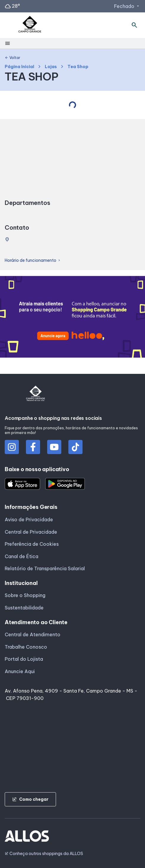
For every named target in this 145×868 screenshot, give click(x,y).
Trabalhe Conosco (26, 647)
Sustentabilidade (24, 608)
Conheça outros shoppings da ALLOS (44, 854)
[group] (72, 318)
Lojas (51, 67)
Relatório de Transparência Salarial (45, 568)
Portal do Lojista (24, 659)
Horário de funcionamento (33, 260)
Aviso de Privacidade (29, 520)
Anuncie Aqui (20, 671)
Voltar (13, 58)
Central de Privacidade (31, 532)
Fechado (127, 6)
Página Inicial (19, 67)
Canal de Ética (22, 556)
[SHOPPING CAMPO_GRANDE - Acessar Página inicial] (30, 25)
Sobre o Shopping (25, 595)
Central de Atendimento (33, 634)
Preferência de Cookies (32, 544)
